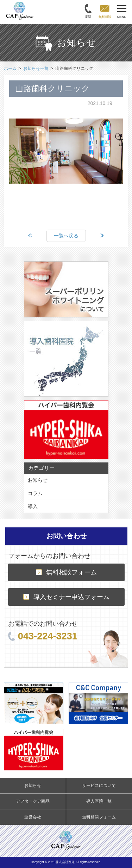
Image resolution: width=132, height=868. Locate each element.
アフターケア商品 (33, 801)
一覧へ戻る (66, 236)
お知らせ (38, 480)
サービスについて (99, 785)
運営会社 (33, 817)
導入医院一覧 (99, 801)
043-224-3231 (43, 636)
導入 (33, 506)
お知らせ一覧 (36, 68)
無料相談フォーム (66, 572)
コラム (35, 493)
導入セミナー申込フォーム (66, 597)
